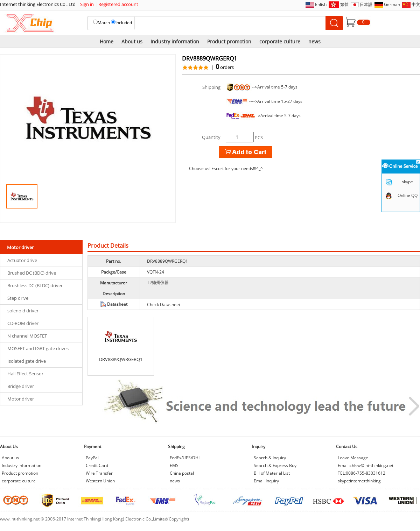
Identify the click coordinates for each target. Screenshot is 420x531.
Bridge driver (21, 386)
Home (107, 41)
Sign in (87, 4)
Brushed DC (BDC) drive (32, 273)
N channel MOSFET (27, 336)
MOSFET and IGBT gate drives (38, 348)
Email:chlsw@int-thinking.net (366, 465)
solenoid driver (23, 311)
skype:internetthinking (359, 481)
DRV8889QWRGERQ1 (121, 359)
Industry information (175, 41)
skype (407, 182)
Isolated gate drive (27, 361)
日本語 (366, 4)
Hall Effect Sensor (25, 374)
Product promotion (229, 41)
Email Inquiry (266, 481)
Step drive (18, 298)
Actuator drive (22, 260)
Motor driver (21, 399)
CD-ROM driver (23, 323)
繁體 (344, 4)
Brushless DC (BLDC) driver (35, 285)
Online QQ (408, 195)
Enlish (321, 4)
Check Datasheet (164, 305)
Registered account (118, 4)
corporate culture (280, 41)
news (314, 41)
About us (132, 41)
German (392, 4)
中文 (416, 4)
